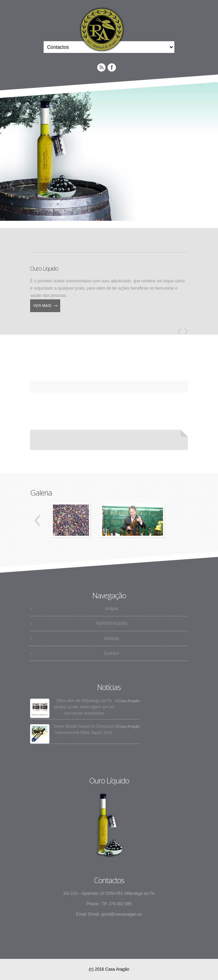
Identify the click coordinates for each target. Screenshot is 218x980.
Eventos (112, 653)
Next (22, 185)
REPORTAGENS (112, 624)
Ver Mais (42, 306)
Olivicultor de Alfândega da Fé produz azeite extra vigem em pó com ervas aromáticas (84, 707)
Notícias (112, 638)
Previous (12, 185)
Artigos (112, 609)
